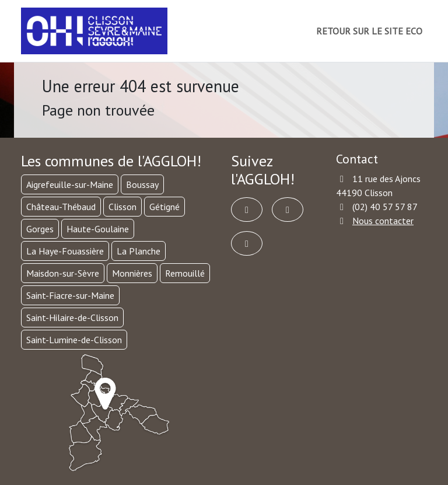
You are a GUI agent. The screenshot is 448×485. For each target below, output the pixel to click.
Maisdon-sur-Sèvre (63, 273)
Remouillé (185, 273)
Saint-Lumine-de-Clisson (74, 340)
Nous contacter (383, 221)
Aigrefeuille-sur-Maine (70, 184)
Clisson (123, 207)
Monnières (132, 273)
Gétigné (164, 207)
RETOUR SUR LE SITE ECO (369, 31)
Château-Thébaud (61, 207)
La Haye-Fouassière (65, 251)
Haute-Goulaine (98, 229)
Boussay (142, 184)
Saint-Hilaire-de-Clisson (72, 317)
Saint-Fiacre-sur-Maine (70, 295)
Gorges (40, 229)
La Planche (139, 251)
